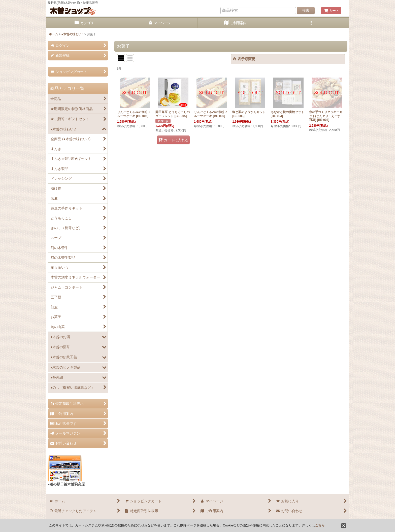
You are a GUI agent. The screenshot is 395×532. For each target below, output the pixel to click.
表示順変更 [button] (244, 59)
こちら (320, 525)
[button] (311, 23)
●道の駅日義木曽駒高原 (66, 484)
